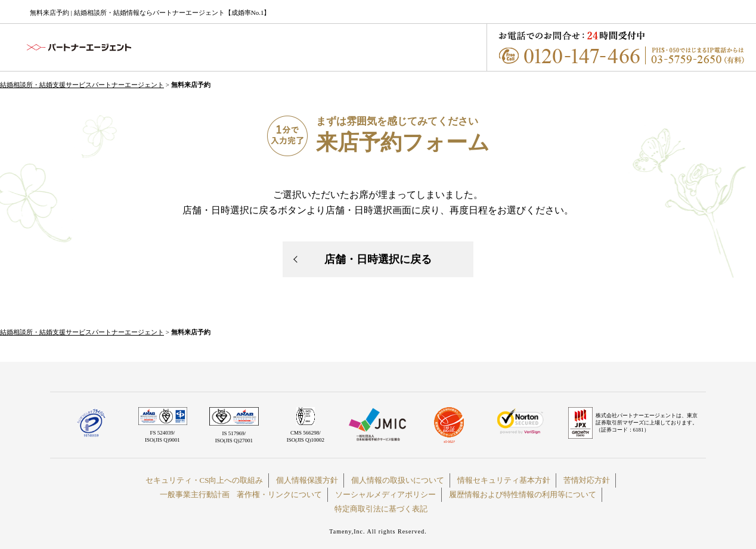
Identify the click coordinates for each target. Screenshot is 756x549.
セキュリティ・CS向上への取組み (205, 480)
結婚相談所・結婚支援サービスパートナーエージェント (82, 85)
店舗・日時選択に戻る (378, 259)
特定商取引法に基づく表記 (381, 509)
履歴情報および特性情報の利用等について (523, 494)
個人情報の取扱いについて (398, 480)
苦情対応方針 (587, 480)
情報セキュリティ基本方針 (504, 480)
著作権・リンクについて (279, 494)
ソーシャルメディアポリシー (385, 494)
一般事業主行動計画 (195, 494)
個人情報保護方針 (307, 480)
